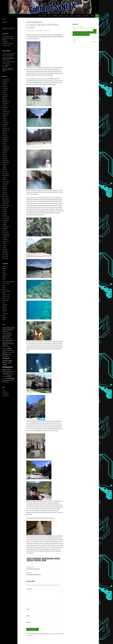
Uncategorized (5, 314)
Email (28, 616)
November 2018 (6, 111)
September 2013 (6, 149)
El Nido (29, 559)
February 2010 (5, 196)
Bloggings (86, 16)
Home (40, 16)
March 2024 (5, 94)
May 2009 (4, 213)
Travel (72, 16)
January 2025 (5, 89)
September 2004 (6, 241)
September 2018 (6, 113)
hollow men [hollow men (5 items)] (5, 342)
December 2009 (6, 200)
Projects (4, 287)
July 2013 (4, 153)
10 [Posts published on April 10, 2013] (81, 32)
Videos (45, 16)
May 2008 (4, 224)
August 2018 (5, 115)
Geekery (4, 278)
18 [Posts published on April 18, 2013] (85, 35)
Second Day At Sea (6, 46)
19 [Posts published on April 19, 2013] (88, 35)
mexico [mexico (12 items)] (5, 354)
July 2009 (4, 209)
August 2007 (5, 228)
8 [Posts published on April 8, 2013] (74, 32)
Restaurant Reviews (6, 291)
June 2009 (5, 211)
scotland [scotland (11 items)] (9, 376)
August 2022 (5, 104)
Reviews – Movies (6, 295)
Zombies (4, 319)
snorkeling (38, 560)
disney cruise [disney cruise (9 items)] (6, 337)
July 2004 (4, 243)
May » (95, 41)
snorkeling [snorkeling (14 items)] (10, 378)
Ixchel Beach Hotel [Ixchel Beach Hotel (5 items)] (6, 350)
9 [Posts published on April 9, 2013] (78, 32)
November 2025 (6, 79)
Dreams (61, 16)
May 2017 (4, 126)
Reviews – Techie (6, 297)
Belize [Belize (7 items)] (4, 332)
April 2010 (5, 192)
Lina (49, 16)
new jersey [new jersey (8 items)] (5, 356)
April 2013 (5, 157)
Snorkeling (35, 22)
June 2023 (5, 98)
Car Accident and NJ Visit (7, 37)
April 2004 (5, 249)
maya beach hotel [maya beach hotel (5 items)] (11, 352)
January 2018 (5, 124)
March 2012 (5, 172)
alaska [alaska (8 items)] (4, 328)
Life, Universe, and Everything (8, 282)
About (93, 16)
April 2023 (5, 100)
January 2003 (5, 257)
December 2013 (6, 147)
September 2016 (6, 130)
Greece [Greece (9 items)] (8, 340)
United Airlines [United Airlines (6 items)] (10, 381)
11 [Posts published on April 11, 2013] (85, 32)
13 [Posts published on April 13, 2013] (91, 32)
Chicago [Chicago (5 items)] (4, 335)
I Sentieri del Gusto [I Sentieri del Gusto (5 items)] (6, 347)
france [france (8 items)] (4, 340)
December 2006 (6, 234)
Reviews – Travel (6, 299)
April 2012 (5, 170)
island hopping (37, 559)
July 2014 (4, 143)
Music (4, 285)
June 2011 (5, 177)
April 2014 (5, 145)
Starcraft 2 (5, 306)
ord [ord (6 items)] (9, 356)
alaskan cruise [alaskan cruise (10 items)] (10, 328)
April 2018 (5, 121)
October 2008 (5, 221)
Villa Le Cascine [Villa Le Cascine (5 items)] (5, 382)
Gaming (66, 16)
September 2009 (6, 206)
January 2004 (5, 255)
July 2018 (4, 117)
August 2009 (5, 207)
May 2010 (4, 191)
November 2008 (6, 219)
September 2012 (6, 162)
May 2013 (4, 155)
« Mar (74, 41)
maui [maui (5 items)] (7, 352)
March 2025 (5, 87)
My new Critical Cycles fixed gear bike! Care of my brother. (8, 58)
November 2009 (6, 202)
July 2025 (4, 85)
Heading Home (5, 42)
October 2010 (5, 183)
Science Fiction (5, 300)
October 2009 (5, 204)
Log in (4, 390)
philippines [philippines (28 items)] (8, 367)
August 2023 (5, 96)
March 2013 (5, 158)
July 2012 (4, 166)
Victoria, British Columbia (8, 44)
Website (29, 622)
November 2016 (6, 128)
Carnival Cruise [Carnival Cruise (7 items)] (6, 333)
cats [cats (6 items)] (11, 333)
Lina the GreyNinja (6, 283)
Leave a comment (45, 31)
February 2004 (5, 253)
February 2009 (5, 217)
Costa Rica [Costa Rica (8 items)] (8, 335)
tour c (44, 560)
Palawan (57, 559)
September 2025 (6, 81)
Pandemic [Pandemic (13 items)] (6, 358)
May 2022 (4, 106)
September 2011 (6, 175)
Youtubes (4, 317)
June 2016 (5, 132)
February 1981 (5, 258)
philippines (30, 560)
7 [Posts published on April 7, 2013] (95, 30)
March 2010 (5, 194)
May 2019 (4, 109)
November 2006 (6, 236)
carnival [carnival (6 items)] (7, 332)
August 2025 (5, 83)
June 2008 (5, 223)
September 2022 (6, 102)
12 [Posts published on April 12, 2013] (88, 32)
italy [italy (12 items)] (10, 348)
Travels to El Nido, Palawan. (45, 568)
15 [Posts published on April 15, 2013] (74, 35)
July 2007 (4, 230)
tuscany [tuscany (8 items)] (4, 380)
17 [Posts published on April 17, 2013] (81, 35)
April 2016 (5, 134)
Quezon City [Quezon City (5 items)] (12, 374)
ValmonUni (5, 68)
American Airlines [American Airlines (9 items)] (7, 330)
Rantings (4, 289)
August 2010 (5, 185)
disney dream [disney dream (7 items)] (6, 339)
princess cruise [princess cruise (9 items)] (7, 370)
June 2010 (5, 189)
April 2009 (5, 215)
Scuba (4, 302)
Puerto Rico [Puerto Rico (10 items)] (6, 374)
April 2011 (5, 179)
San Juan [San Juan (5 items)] (4, 376)
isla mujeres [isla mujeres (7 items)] (5, 349)
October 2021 (5, 107)
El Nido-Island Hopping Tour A (45, 574)
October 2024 (5, 90)
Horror (4, 280)
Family (4, 272)
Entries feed (5, 392)
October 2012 (5, 160)
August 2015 (5, 140)
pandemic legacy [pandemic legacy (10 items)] (7, 361)
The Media (5, 310)
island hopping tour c (48, 559)
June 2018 (5, 119)
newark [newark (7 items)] (9, 354)
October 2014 (5, 141)
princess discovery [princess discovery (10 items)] (8, 372)
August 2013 (5, 151)
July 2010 (4, 187)
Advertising (5, 266)
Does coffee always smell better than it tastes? (8, 70)
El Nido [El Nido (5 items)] (10, 339)
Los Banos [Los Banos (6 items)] (12, 350)
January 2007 (5, 232)
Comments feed (6, 394)
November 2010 (6, 181)
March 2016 (5, 136)
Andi (38, 31)
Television (4, 308)
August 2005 (5, 240)
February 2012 (5, 174)
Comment (29, 589)
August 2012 (5, 164)
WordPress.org (5, 396)
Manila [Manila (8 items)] (4, 352)
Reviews (78, 16)
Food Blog (55, 16)
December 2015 (6, 138)
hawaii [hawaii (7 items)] (12, 341)
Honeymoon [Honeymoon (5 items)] (9, 342)
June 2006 (5, 238)
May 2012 (4, 168)
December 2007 (6, 226)
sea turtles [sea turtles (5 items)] (4, 379)
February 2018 (5, 123)
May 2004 (4, 247)
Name (28, 609)
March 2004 (5, 251)
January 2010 (5, 198)
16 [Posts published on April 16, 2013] (78, 35)
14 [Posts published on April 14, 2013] (95, 32)
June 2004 (5, 245)
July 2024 (4, 92)
